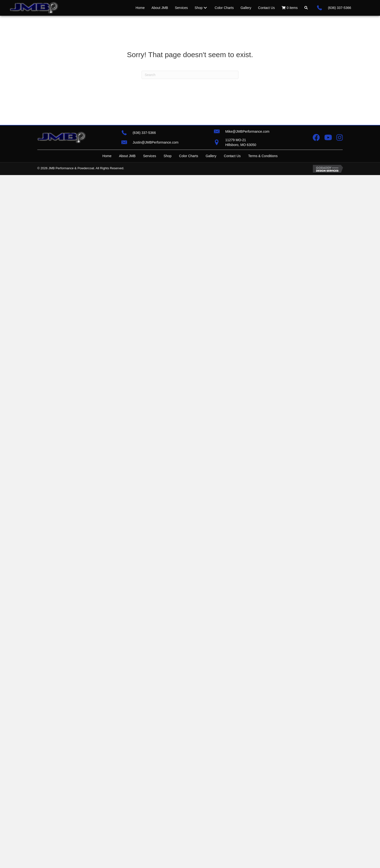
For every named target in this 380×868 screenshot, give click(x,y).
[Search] (190, 75)
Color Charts (189, 156)
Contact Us (232, 156)
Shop (168, 156)
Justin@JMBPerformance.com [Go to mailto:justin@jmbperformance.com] (155, 142)
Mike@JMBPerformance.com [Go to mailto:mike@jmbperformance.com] (247, 131)
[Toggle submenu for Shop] (205, 8)
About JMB (127, 156)
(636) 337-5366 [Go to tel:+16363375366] (340, 8)
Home (107, 156)
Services (150, 156)
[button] (306, 8)
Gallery (211, 156)
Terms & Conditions (263, 156)
